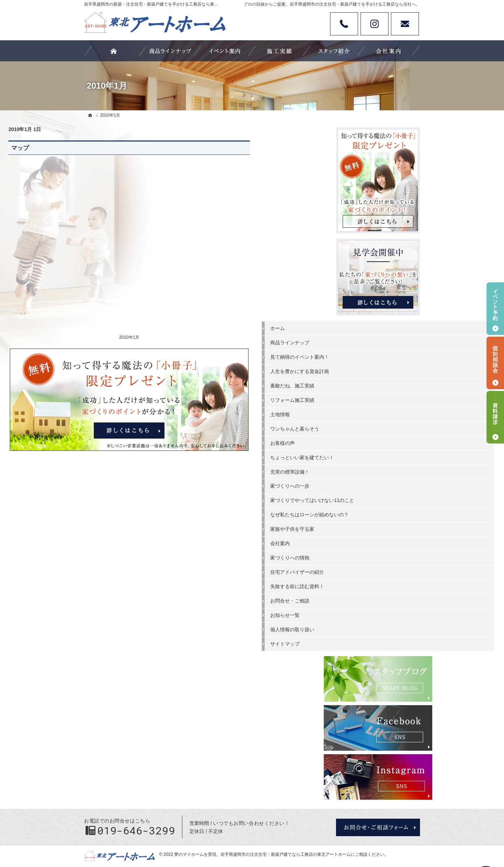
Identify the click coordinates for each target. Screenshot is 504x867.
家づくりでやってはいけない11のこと (379, 502)
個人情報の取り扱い (366, 640)
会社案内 (354, 554)
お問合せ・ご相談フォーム (378, 809)
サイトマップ (359, 655)
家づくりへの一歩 (364, 484)
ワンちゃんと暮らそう (369, 427)
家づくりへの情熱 (364, 569)
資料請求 (495, 417)
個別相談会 (495, 363)
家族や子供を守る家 (366, 540)
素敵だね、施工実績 (366, 384)
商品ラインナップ (364, 341)
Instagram (374, 24)
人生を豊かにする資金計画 (374, 370)
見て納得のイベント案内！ (374, 356)
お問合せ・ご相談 (364, 612)
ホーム (352, 327)
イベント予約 (495, 309)
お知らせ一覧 (359, 626)
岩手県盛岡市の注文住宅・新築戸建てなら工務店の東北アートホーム (286, 836)
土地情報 (354, 413)
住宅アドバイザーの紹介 (371, 583)
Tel (344, 24)
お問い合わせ (405, 24)
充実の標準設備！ (364, 470)
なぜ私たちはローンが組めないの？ (379, 523)
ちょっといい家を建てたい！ (376, 456)
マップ (96, 148)
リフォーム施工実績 (366, 399)
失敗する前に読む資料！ (371, 597)
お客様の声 (357, 442)
